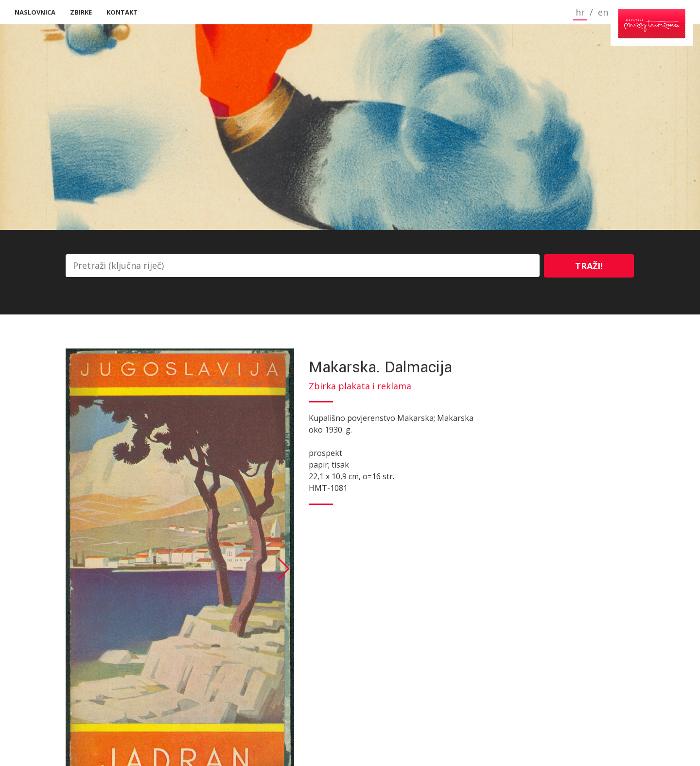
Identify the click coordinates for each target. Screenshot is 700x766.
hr (541, 12)
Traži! (589, 266)
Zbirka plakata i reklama (360, 386)
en (564, 12)
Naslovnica (35, 12)
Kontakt (122, 12)
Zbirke (81, 12)
